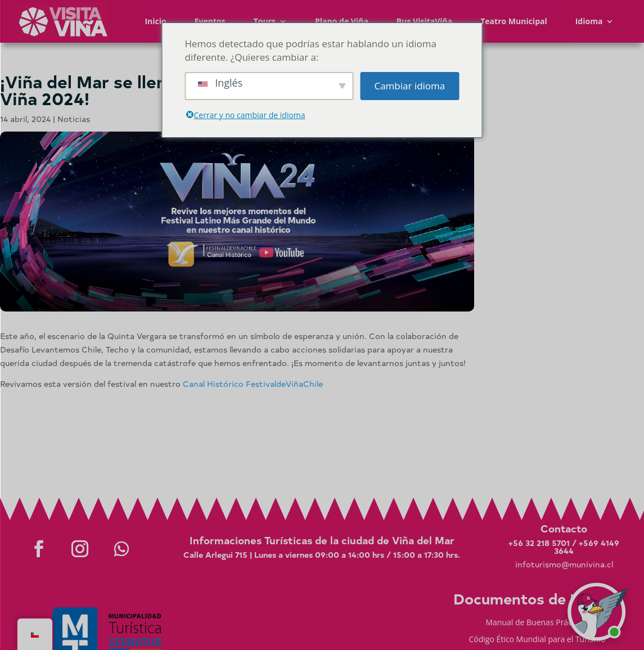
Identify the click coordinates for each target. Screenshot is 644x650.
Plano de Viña (342, 21)
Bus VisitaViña (424, 21)
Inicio (155, 21)
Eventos (210, 21)
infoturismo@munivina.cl (564, 564)
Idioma (589, 21)
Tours (265, 21)
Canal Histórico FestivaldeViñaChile (253, 384)
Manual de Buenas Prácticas (537, 623)
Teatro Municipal (514, 21)
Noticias (74, 119)
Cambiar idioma (409, 86)
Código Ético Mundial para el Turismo (537, 640)
